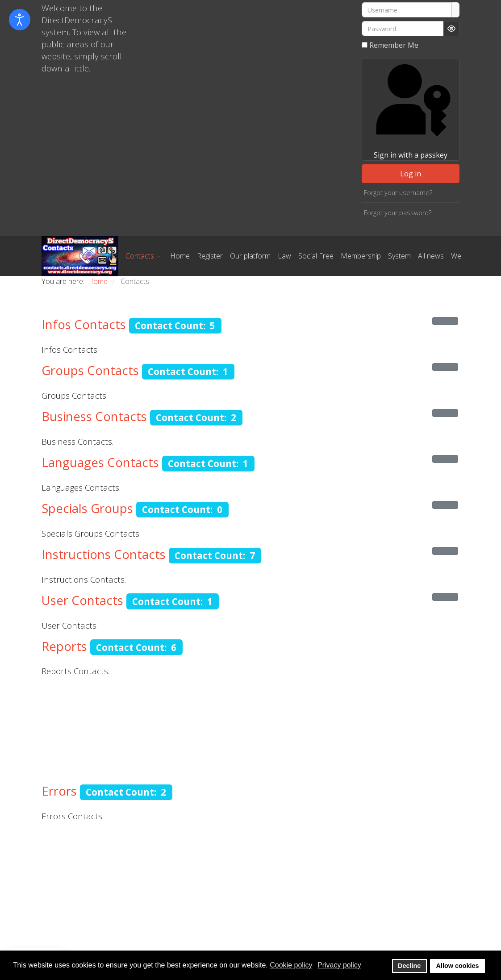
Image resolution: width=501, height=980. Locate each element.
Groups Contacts (90, 370)
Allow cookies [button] (458, 966)
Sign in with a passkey (410, 109)
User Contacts (82, 600)
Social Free (316, 256)
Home (180, 256)
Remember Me (394, 45)
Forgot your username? (398, 193)
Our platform (250, 256)
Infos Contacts (84, 324)
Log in (411, 174)
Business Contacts (94, 416)
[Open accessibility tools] (20, 20)
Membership (361, 256)
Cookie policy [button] (291, 965)
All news (431, 256)
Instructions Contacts (104, 554)
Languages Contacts (100, 462)
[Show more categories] (445, 321)
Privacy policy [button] (339, 965)
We (456, 256)
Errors (59, 791)
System (399, 256)
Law (284, 256)
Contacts (140, 256)
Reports (64, 646)
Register (210, 256)
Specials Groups (87, 508)
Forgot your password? (398, 213)
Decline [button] (409, 966)
